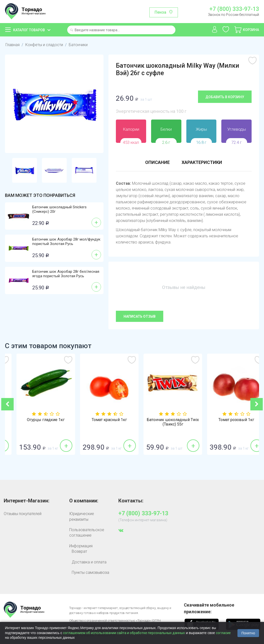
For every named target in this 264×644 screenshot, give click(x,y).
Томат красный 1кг (164, 420)
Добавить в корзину (225, 97)
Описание (157, 162)
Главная (13, 45)
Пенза (160, 12)
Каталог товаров (29, 30)
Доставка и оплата (89, 562)
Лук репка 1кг (37, 420)
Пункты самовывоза (90, 572)
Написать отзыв (140, 316)
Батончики (78, 45)
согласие (223, 633)
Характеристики (202, 162)
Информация (81, 546)
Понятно (248, 633)
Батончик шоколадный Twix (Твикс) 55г (227, 422)
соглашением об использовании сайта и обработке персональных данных (124, 633)
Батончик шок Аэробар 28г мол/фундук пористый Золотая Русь (66, 242)
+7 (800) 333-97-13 (234, 9)
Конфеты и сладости (44, 45)
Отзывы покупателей (23, 514)
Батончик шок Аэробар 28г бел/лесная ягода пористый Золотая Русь (66, 274)
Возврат (79, 551)
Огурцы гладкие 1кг (100, 420)
